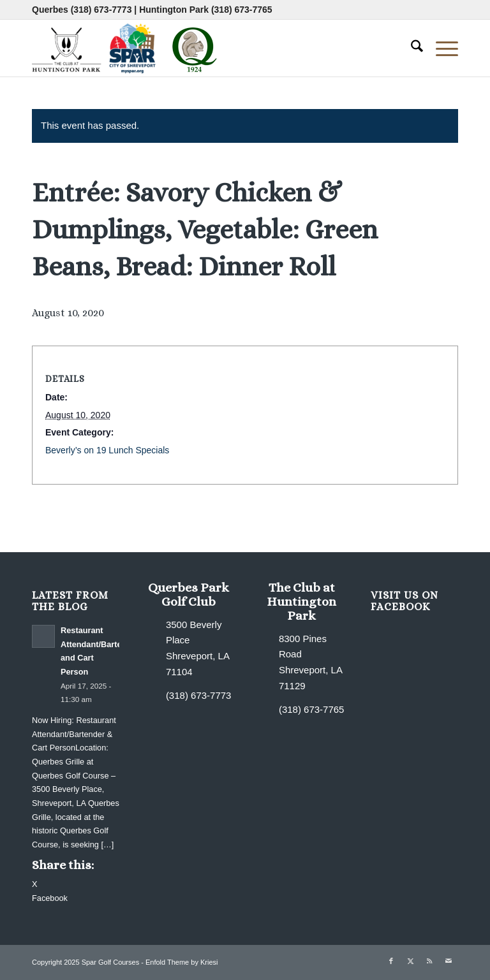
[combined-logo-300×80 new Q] (128, 48)
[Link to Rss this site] (429, 961)
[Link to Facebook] (391, 961)
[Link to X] (410, 961)
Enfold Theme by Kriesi (182, 962)
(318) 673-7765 (242, 10)
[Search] (411, 48)
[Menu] (441, 48)
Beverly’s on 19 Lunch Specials (107, 450)
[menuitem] (411, 48)
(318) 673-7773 (101, 10)
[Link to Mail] (449, 961)
